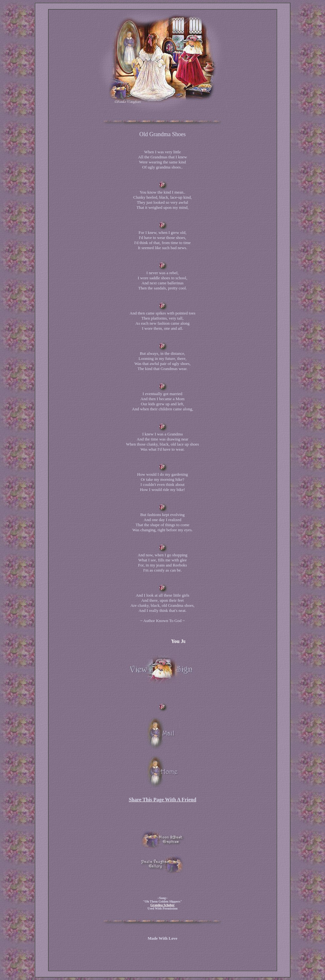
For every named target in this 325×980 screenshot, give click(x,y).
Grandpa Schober (162, 905)
